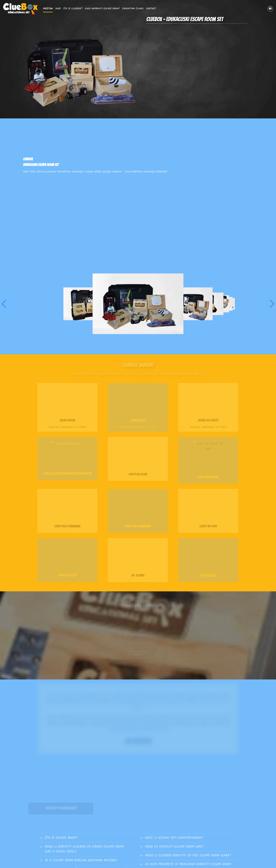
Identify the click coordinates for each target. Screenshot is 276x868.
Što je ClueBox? (73, 9)
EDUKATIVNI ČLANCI (133, 9)
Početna (48, 9)
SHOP (58, 9)
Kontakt (151, 9)
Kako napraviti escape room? (103, 9)
